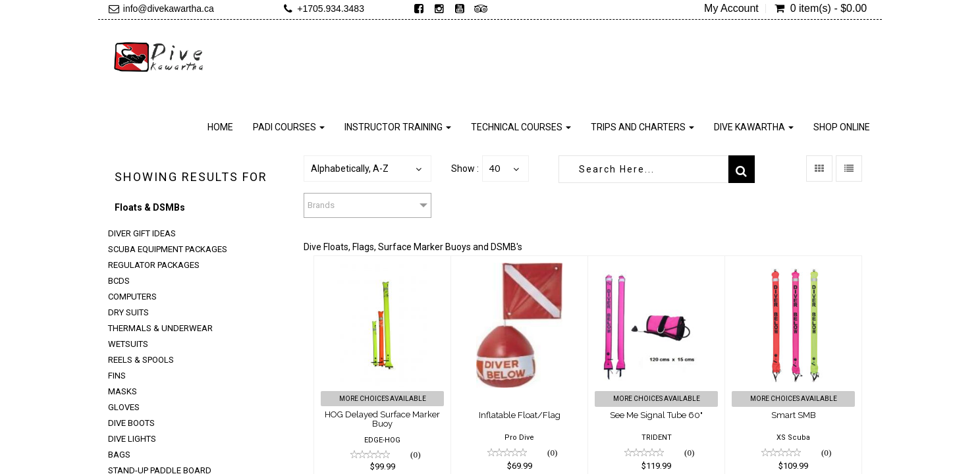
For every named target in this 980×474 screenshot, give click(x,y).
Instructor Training (398, 127)
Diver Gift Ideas (142, 233)
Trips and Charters (642, 127)
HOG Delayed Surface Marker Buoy (382, 419)
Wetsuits (128, 344)
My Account (731, 9)
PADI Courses (289, 127)
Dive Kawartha (754, 127)
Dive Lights (132, 439)
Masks (122, 391)
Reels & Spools (141, 360)
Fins (117, 376)
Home (220, 127)
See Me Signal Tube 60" (656, 415)
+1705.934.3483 (331, 9)
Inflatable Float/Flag (520, 415)
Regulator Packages (154, 265)
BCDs (119, 281)
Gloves (124, 407)
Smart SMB (794, 415)
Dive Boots (131, 423)
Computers (132, 297)
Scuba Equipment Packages (168, 249)
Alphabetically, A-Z (350, 169)
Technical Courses (521, 127)
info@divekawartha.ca (169, 9)
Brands (321, 205)
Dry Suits (128, 312)
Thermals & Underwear (160, 328)
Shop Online (842, 127)
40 (495, 168)
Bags (119, 455)
